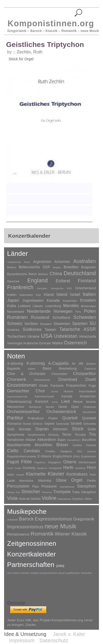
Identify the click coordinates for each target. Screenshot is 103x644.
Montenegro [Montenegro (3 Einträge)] (88, 306)
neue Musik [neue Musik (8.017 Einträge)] (60, 526)
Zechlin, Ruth (30, 52)
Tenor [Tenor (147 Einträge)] (67, 434)
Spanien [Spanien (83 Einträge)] (80, 323)
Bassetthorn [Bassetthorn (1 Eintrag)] (74, 440)
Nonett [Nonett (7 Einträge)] (50, 407)
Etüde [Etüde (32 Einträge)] (44, 386)
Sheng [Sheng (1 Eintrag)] (11, 492)
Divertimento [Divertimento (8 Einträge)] (42, 380)
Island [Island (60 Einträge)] (62, 294)
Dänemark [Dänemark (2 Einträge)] (13, 281)
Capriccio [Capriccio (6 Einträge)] (90, 369)
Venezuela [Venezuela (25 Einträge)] (87, 336)
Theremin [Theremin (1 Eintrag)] (47, 492)
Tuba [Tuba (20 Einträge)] (76, 492)
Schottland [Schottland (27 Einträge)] (61, 318)
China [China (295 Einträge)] (56, 274)
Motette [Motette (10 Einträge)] (91, 402)
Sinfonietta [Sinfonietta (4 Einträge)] (90, 424)
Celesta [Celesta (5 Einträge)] (91, 445)
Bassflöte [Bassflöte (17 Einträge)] (89, 440)
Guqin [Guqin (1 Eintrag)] (18, 468)
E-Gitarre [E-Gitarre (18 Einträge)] (45, 456)
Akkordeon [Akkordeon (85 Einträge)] (47, 439)
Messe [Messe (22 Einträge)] (78, 402)
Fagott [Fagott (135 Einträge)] (13, 462)
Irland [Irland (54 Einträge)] (49, 294)
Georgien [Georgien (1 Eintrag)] (42, 288)
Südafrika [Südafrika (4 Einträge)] (13, 330)
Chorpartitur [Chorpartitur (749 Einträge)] (84, 374)
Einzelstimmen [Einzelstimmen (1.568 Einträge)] (22, 385)
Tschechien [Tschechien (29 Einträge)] (16, 336)
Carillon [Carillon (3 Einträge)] (77, 445)
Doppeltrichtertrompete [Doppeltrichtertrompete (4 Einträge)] (22, 456)
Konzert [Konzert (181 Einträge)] (42, 402)
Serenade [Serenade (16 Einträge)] (63, 424)
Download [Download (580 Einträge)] (68, 379)
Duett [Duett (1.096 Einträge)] (91, 379)
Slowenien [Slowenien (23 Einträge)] (62, 324)
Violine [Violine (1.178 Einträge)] (49, 498)
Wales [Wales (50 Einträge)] (57, 343)
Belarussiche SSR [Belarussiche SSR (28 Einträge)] (34, 267)
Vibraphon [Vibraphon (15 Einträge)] (88, 492)
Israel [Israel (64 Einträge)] (75, 294)
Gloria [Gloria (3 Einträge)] (54, 391)
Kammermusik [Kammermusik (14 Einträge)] (45, 396)
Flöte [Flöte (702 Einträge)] (26, 462)
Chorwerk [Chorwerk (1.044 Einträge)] (17, 379)
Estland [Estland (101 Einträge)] (63, 281)
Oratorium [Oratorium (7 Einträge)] (90, 407)
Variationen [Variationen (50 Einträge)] (16, 440)
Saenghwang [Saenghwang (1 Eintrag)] (67, 487)
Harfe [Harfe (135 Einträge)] (68, 467)
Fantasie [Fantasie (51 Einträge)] (57, 386)
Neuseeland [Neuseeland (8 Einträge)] (16, 312)
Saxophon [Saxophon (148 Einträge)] (86, 486)
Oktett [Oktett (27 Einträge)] (63, 407)
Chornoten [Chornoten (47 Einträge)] (59, 374)
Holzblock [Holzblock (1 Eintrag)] (80, 468)
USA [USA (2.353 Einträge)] (47, 336)
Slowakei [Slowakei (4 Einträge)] (46, 324)
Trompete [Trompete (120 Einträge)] (62, 492)
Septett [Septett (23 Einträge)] (49, 424)
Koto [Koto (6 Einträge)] (93, 475)
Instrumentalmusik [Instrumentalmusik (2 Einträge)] (17, 397)
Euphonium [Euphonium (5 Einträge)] (89, 456)
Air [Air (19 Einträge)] (74, 364)
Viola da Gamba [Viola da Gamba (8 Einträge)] (30, 499)
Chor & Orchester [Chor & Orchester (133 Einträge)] (26, 374)
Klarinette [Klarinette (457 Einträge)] (36, 474)
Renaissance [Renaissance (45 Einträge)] (18, 534)
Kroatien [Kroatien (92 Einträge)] (88, 300)
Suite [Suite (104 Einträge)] (92, 429)
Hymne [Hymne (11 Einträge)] (69, 391)
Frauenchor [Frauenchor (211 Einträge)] (76, 385)
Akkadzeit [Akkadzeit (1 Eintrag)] (12, 520)
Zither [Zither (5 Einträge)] (88, 499)
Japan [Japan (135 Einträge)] (13, 300)
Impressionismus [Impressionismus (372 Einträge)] (25, 527)
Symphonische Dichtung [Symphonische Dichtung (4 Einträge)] (43, 435)
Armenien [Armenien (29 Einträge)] (62, 262)
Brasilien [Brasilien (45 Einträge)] (71, 267)
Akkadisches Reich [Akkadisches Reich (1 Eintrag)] (19, 262)
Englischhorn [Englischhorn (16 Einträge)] (62, 456)
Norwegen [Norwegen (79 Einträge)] (63, 311)
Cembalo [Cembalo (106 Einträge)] (32, 451)
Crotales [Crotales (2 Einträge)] (50, 451)
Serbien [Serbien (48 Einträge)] (31, 324)
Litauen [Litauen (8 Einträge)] (38, 306)
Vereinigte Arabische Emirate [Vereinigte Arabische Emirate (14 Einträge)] (29, 343)
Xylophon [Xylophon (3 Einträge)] (78, 499)
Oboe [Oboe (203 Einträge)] (61, 480)
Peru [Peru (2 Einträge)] (78, 312)
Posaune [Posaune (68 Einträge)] (49, 486)
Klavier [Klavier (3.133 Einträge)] (56, 474)
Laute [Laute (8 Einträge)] (11, 481)
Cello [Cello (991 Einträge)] (13, 451)
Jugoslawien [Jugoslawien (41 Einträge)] (33, 300)
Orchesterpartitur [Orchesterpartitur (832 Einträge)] (24, 412)
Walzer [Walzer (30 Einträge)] (31, 440)
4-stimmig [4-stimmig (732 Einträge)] (36, 363)
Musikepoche (27, 512)
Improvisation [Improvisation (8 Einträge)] (87, 391)
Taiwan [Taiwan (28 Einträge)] (50, 330)
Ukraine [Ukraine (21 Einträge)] (33, 337)
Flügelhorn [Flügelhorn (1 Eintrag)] (40, 462)
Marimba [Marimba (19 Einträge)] (45, 481)
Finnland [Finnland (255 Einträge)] (87, 281)
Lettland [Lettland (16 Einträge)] (24, 306)
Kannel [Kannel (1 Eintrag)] (20, 475)
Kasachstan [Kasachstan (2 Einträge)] (70, 301)
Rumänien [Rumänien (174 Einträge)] (17, 317)
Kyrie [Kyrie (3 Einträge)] (55, 402)
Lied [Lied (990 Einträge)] (65, 401)
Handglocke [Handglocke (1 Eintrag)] (55, 468)
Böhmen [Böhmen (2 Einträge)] (43, 274)
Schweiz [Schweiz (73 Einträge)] (15, 324)
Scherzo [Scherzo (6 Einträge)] (38, 424)
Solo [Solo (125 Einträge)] (11, 429)
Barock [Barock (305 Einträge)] (26, 519)
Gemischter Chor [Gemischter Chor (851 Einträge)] (26, 391)
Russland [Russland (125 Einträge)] (40, 317)
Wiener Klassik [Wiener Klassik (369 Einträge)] (71, 534)
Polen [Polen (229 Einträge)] (90, 311)
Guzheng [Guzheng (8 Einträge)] (29, 468)
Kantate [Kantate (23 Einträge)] (67, 396)
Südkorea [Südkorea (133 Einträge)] (32, 329)
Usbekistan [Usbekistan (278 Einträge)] (66, 336)
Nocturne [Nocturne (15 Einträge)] (35, 407)
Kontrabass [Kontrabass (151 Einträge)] (77, 474)
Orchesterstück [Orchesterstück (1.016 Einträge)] (61, 412)
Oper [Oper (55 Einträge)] (75, 407)
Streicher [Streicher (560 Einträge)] (31, 492)
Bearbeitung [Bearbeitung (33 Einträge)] (68, 369)
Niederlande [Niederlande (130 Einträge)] (39, 311)
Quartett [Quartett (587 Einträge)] (70, 418)
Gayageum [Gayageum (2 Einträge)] (55, 462)
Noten (16, 356)
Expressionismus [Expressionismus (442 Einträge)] (53, 519)
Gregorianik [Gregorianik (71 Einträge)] (84, 519)
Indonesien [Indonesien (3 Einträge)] (26, 295)
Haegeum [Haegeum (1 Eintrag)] (42, 468)
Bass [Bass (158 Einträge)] (47, 368)
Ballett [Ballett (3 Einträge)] (32, 369)
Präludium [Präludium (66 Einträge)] (36, 418)
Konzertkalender (32, 554)
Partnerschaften (36, 565)
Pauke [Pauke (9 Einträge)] (91, 481)
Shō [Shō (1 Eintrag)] (18, 492)
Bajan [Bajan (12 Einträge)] (62, 440)
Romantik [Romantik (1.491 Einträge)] (42, 534)
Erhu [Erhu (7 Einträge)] (76, 456)
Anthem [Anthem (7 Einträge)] (91, 364)
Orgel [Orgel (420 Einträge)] (77, 480)
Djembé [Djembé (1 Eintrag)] (92, 451)
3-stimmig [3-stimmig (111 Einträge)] (15, 363)
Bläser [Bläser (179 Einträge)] (62, 445)
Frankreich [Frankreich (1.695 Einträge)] (20, 287)
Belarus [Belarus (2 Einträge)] (12, 267)
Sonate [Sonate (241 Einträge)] (25, 429)
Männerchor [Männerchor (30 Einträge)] (16, 407)
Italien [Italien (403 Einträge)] (89, 294)
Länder (18, 253)
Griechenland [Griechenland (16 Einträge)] (86, 288)
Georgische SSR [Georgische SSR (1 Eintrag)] (61, 288)
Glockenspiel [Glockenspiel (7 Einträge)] (87, 462)
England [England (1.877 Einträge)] (38, 280)
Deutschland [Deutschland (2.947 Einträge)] (80, 273)
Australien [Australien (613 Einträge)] (85, 261)
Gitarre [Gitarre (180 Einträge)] (70, 462)
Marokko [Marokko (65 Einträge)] (71, 306)
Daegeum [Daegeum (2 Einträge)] (66, 451)
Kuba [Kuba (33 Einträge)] (12, 306)
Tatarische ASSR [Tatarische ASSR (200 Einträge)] (78, 329)
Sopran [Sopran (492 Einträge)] (42, 429)
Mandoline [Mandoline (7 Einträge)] (27, 481)
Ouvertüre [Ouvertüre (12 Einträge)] (89, 412)
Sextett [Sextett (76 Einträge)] (76, 424)
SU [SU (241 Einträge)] (93, 323)
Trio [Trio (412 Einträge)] (92, 434)
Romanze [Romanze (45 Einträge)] (14, 424)
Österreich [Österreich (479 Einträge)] (75, 343)
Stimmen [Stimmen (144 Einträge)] (60, 429)
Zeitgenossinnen (32, 543)
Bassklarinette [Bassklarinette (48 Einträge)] (19, 445)
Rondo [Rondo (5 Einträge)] (27, 424)
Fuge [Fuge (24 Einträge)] (92, 386)
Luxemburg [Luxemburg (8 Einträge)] (53, 306)
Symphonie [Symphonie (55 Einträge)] (16, 435)
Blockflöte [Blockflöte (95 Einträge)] (44, 445)
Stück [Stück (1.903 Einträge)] (78, 429)
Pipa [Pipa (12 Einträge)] (35, 487)
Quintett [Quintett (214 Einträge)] (89, 418)
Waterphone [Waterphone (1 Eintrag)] (64, 499)
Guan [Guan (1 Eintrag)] (10, 468)
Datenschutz (54, 640)
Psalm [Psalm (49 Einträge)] (53, 418)
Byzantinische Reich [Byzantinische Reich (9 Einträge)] (22, 274)
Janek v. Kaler (69, 634)
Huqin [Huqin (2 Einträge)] (11, 475)
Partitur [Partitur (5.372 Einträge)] (15, 418)
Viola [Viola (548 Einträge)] (12, 498)
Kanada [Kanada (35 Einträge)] (53, 300)
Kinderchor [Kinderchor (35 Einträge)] (88, 396)
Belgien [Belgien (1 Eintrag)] (57, 267)
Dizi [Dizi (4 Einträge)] (80, 451)
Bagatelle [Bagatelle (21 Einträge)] (14, 369)
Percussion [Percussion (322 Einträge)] (18, 486)
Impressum (22, 640)
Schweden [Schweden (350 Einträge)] (85, 317)
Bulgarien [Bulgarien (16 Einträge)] (89, 267)
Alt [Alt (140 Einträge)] (81, 363)
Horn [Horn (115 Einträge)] (91, 467)
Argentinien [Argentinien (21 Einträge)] (42, 262)
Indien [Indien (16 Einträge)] (12, 295)
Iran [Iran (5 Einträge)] (38, 295)
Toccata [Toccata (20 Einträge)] (80, 435)
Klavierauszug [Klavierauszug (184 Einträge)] (19, 402)
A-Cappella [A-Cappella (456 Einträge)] (58, 363)
